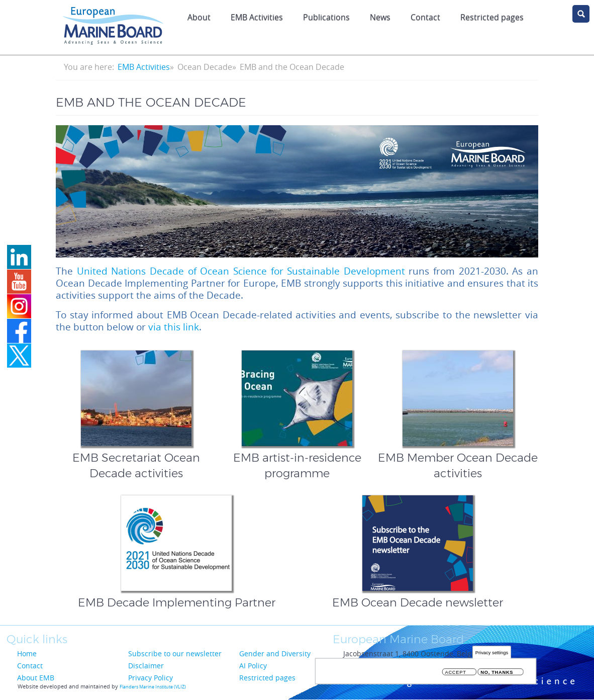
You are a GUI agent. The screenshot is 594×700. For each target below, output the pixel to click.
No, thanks (497, 673)
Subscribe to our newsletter (175, 653)
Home (27, 653)
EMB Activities (257, 17)
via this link (174, 327)
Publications (326, 17)
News (380, 17)
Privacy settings (492, 653)
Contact (425, 17)
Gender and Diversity (275, 653)
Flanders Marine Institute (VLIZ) (153, 687)
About (199, 17)
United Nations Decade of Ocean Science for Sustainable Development (241, 271)
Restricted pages (267, 678)
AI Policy (253, 666)
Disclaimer (146, 666)
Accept (456, 673)
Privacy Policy (151, 678)
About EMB (36, 678)
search (581, 14)
